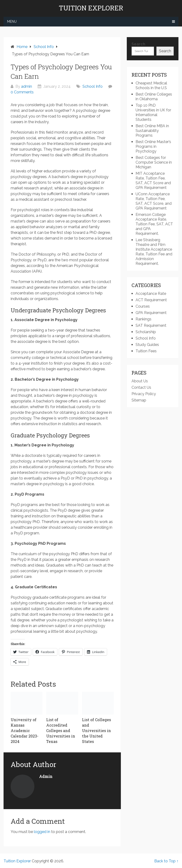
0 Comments (22, 92)
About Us (140, 381)
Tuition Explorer (91, 8)
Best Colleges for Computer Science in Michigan (154, 162)
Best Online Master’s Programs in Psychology (153, 146)
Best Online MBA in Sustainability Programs (152, 131)
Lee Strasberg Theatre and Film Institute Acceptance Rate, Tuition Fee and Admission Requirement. (154, 252)
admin (27, 86)
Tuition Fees (146, 351)
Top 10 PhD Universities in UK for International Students (153, 112)
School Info (93, 86)
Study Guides (147, 345)
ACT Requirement (151, 300)
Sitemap (139, 400)
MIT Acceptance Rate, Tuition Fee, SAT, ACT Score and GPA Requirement (153, 181)
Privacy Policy (144, 394)
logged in (42, 832)
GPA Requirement (151, 313)
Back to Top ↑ (166, 861)
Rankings (143, 319)
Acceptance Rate (151, 294)
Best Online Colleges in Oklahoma (154, 97)
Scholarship (146, 332)
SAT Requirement (151, 325)
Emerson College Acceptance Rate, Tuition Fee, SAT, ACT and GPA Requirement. (154, 224)
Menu (12, 22)
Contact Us (141, 387)
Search (138, 44)
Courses (143, 306)
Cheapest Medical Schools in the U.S (151, 85)
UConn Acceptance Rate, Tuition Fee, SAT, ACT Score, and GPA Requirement (154, 201)
